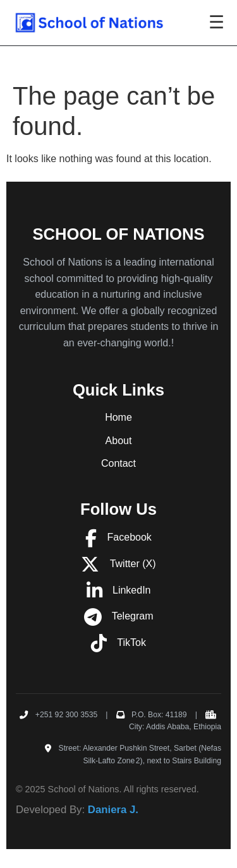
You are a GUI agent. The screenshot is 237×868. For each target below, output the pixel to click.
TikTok (118, 642)
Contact (118, 463)
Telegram (119, 616)
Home (118, 417)
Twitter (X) (118, 564)
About (119, 441)
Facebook (118, 537)
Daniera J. (113, 810)
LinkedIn (119, 590)
